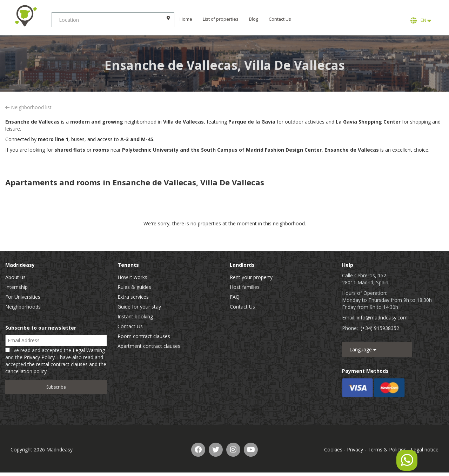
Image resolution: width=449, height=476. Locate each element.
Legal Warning (89, 350)
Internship (16, 287)
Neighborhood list (28, 107)
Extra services (133, 297)
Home (187, 19)
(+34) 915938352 (380, 328)
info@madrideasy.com (382, 318)
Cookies (333, 449)
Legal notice (425, 449)
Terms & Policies (387, 449)
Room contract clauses (144, 336)
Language (363, 349)
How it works (132, 277)
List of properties (222, 19)
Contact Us (281, 19)
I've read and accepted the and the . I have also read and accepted (56, 361)
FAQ (235, 297)
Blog (255, 19)
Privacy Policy (39, 357)
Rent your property (251, 277)
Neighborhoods (23, 307)
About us (15, 277)
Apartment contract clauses (149, 346)
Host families (245, 287)
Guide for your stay (139, 307)
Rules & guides (134, 287)
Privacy (355, 449)
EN (421, 20)
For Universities (23, 297)
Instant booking (135, 316)
